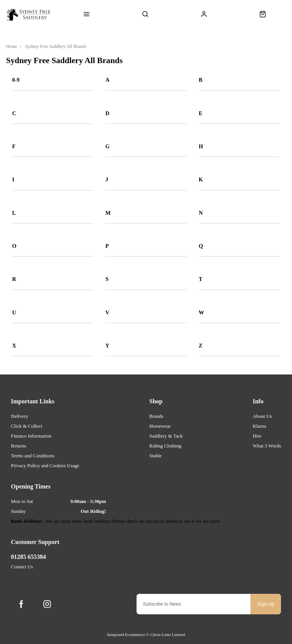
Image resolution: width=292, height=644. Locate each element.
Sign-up (266, 604)
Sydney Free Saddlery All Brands (56, 46)
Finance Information (31, 436)
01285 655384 (29, 557)
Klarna (259, 426)
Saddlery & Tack (166, 436)
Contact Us (22, 567)
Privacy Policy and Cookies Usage (45, 466)
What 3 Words (267, 446)
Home (12, 46)
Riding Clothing (165, 446)
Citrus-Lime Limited (167, 634)
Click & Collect (27, 426)
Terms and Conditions (33, 456)
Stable (156, 456)
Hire (257, 436)
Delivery (20, 416)
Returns (19, 446)
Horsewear (160, 426)
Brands (156, 416)
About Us (262, 416)
